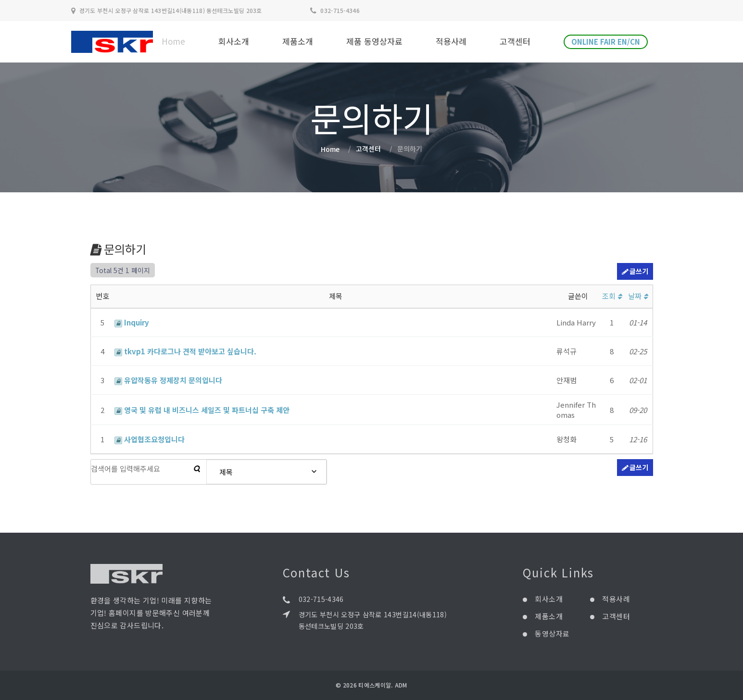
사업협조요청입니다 (150, 439)
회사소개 (234, 41)
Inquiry (132, 322)
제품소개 (298, 41)
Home (173, 41)
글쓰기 (635, 272)
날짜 (638, 296)
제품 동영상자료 (374, 41)
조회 (612, 296)
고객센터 (515, 41)
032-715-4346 (340, 10)
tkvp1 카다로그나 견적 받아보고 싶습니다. (185, 351)
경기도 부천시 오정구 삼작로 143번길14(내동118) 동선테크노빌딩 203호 (373, 620)
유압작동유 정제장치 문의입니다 (168, 380)
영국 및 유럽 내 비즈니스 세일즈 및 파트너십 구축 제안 (202, 410)
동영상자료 (552, 633)
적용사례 (451, 41)
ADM (401, 685)
